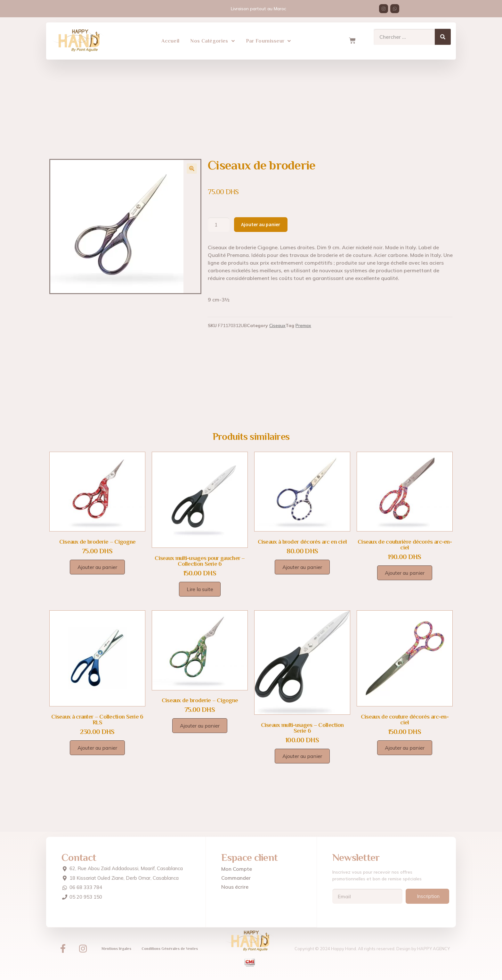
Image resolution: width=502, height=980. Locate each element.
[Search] (443, 33)
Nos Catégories (213, 37)
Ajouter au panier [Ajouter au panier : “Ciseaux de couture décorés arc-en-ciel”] (405, 748)
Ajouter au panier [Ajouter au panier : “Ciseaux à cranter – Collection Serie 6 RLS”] (97, 748)
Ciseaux (277, 325)
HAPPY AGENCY (433, 949)
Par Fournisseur (268, 37)
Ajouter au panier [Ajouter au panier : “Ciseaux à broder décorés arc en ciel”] (302, 567)
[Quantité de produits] (219, 225)
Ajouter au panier (261, 224)
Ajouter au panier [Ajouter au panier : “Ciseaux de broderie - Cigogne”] (97, 567)
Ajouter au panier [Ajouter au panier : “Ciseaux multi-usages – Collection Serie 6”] (302, 756)
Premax (303, 325)
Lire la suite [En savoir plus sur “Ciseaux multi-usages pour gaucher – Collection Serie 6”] (200, 589)
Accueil (170, 37)
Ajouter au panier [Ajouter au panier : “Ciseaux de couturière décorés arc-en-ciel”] (405, 573)
